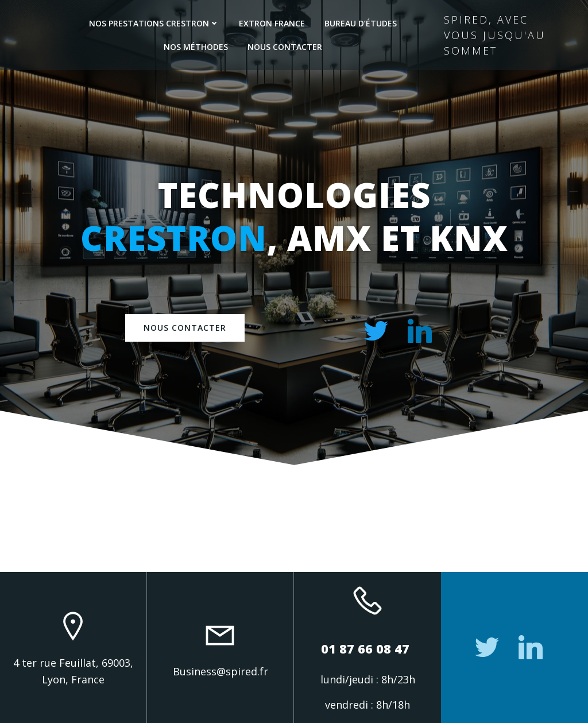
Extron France (272, 23)
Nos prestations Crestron (154, 23)
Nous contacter (285, 47)
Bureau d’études (361, 23)
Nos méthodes (196, 47)
